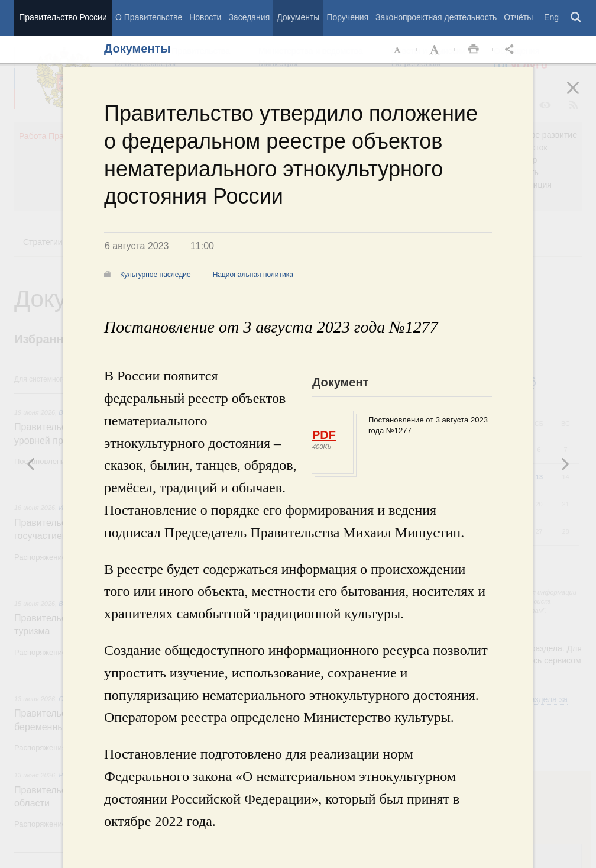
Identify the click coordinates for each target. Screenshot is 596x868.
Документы (298, 17)
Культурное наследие (156, 275)
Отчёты (518, 17)
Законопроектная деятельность (436, 17)
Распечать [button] (474, 50)
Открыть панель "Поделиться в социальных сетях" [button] (511, 50)
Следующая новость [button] (31, 464)
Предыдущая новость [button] (565, 464)
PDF (324, 435)
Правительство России (63, 17)
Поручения (347, 17)
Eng (551, 17)
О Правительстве (149, 17)
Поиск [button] (576, 18)
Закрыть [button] (581, 96)
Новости (205, 17)
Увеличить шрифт (436, 50)
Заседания (249, 17)
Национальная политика (253, 275)
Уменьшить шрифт (398, 50)
